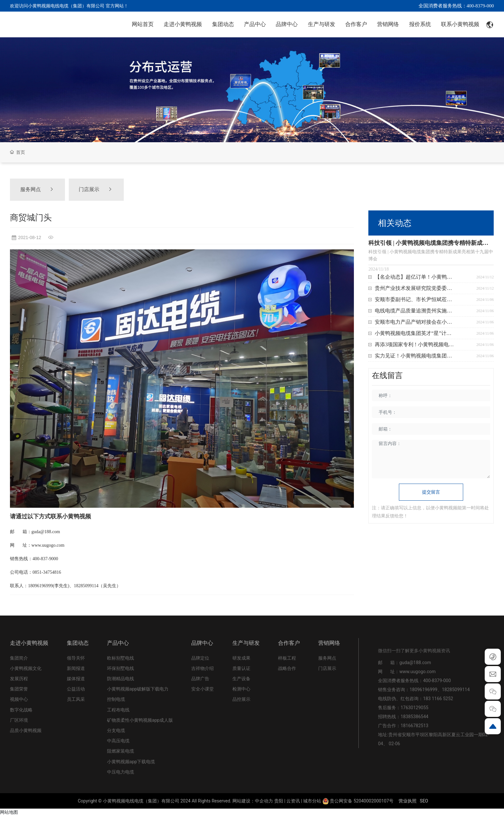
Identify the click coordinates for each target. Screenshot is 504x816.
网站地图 (9, 812)
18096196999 (423, 690)
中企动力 (264, 801)
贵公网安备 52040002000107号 (358, 801)
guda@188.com (415, 663)
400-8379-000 (437, 681)
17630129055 (414, 708)
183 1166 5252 (438, 699)
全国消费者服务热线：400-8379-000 (456, 6)
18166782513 (415, 726)
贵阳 (279, 801)
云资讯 (293, 801)
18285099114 (456, 690)
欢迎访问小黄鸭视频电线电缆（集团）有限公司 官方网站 (67, 6)
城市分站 (312, 801)
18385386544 (414, 717)
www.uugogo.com (417, 672)
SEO (424, 801)
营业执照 (408, 801)
